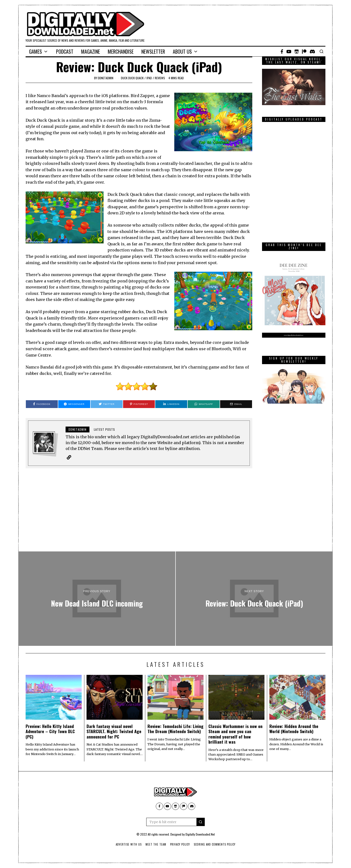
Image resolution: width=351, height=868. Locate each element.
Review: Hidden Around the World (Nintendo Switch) (294, 729)
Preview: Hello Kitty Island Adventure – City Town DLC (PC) (50, 731)
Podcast (65, 51)
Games (35, 51)
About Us (182, 51)
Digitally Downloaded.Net (200, 834)
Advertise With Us (129, 844)
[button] (201, 822)
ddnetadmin (106, 78)
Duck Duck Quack (132, 78)
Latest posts (104, 429)
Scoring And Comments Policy (215, 844)
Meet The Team (156, 844)
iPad (149, 78)
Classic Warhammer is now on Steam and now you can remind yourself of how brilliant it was (235, 734)
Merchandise (121, 51)
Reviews (160, 78)
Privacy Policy (180, 844)
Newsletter (153, 51)
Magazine (91, 51)
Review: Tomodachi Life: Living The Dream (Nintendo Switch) (175, 729)
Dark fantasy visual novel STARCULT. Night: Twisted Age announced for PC (114, 731)
